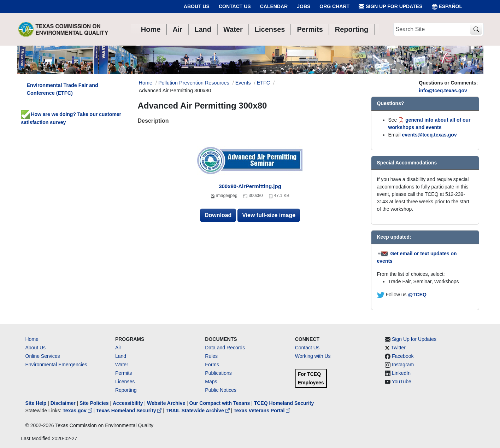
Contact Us (235, 6)
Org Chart (334, 6)
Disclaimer (63, 403)
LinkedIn (401, 373)
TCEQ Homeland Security (284, 403)
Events (243, 83)
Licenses (125, 382)
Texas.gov (78, 411)
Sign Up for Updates (390, 7)
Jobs (304, 6)
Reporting (126, 390)
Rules (211, 356)
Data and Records (225, 348)
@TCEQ (417, 295)
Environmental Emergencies (56, 365)
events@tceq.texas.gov (429, 135)
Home (32, 339)
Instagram (403, 365)
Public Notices (221, 390)
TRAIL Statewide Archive (198, 411)
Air (118, 348)
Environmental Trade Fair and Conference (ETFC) (63, 89)
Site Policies (94, 403)
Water (122, 365)
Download (218, 215)
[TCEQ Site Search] (476, 30)
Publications (218, 373)
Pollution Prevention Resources (194, 83)
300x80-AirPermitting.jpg (250, 186)
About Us (197, 6)
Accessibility (129, 403)
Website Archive (166, 403)
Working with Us (313, 356)
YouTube (402, 382)
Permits (123, 373)
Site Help (36, 403)
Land (121, 356)
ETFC (264, 83)
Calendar (274, 6)
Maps (211, 382)
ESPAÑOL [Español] (447, 7)
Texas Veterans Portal (262, 411)
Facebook (403, 356)
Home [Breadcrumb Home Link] (146, 83)
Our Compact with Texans (220, 403)
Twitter (398, 348)
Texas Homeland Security (130, 411)
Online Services (43, 356)
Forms (212, 365)
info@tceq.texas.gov (443, 91)
